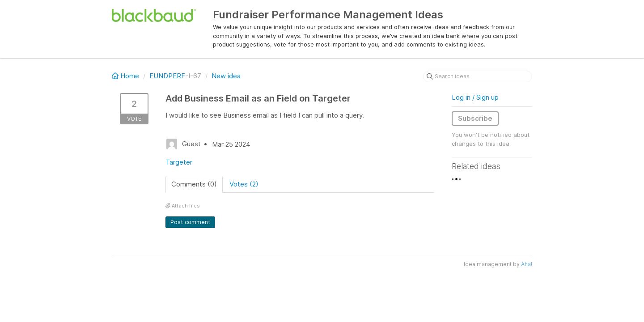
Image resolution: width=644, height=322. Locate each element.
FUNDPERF (167, 76)
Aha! (527, 264)
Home (126, 76)
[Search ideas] (478, 76)
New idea (226, 76)
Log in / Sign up (475, 97)
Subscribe (475, 118)
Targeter (179, 162)
